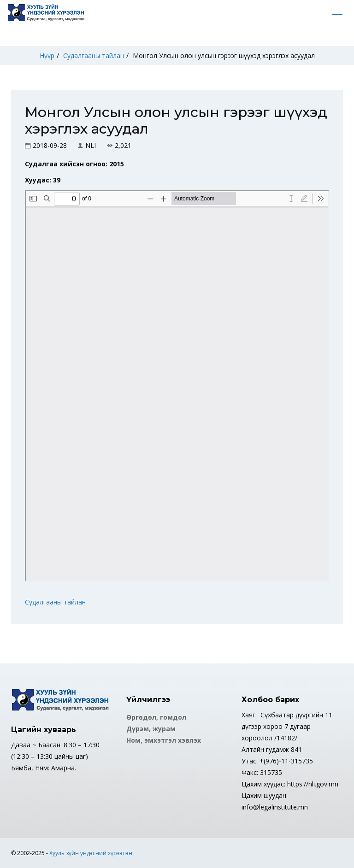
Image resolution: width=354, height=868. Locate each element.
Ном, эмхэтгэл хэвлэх (164, 740)
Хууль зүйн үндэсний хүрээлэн (91, 853)
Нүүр (47, 56)
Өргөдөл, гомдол (156, 717)
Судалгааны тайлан (94, 56)
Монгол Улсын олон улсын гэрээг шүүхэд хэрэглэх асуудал (224, 56)
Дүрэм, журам (151, 729)
